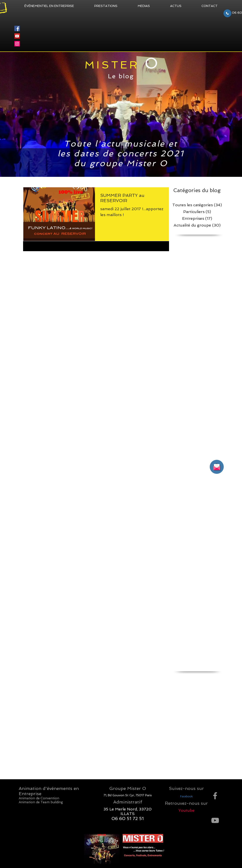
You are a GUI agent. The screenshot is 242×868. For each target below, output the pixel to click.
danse (178, 727)
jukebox (204, 739)
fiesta (189, 727)
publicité (191, 752)
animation (181, 676)
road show (201, 758)
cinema (209, 689)
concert (205, 708)
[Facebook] (17, 28)
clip (219, 689)
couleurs (180, 720)
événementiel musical (189, 777)
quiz (202, 752)
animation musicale (187, 682)
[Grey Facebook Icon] (215, 796)
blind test (180, 689)
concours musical (186, 714)
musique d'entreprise (205, 746)
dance (192, 720)
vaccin (178, 771)
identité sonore (184, 733)
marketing (181, 746)
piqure (178, 752)
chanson (195, 689)
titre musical (182, 765)
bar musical (212, 682)
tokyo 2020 (203, 765)
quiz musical (182, 758)
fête (199, 727)
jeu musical (206, 733)
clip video (180, 695)
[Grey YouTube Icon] (215, 820)
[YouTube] (17, 36)
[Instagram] (17, 44)
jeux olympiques (185, 739)
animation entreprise (205, 676)
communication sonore (190, 701)
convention (209, 714)
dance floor (207, 720)
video (189, 771)
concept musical (185, 708)
